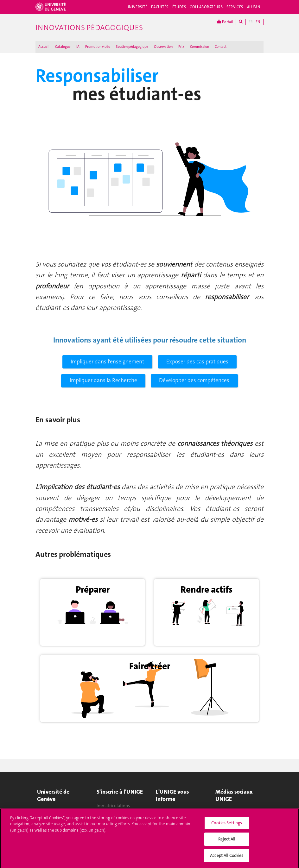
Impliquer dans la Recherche (103, 380)
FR (251, 22)
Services (235, 7)
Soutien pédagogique (132, 47)
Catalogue (63, 47)
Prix (181, 47)
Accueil (44, 47)
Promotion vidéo (98, 47)
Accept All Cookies (227, 859)
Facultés (160, 7)
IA (78, 47)
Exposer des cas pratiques (197, 362)
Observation (163, 47)
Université (137, 7)
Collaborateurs (206, 7)
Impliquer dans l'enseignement (107, 362)
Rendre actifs (207, 589)
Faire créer (150, 666)
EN (258, 22)
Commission (200, 47)
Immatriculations (113, 806)
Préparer (93, 589)
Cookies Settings (227, 826)
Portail (225, 22)
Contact (221, 47)
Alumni (254, 7)
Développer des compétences (194, 380)
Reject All (227, 842)
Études (179, 7)
